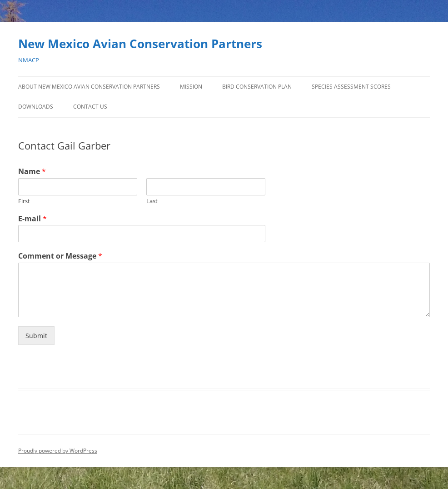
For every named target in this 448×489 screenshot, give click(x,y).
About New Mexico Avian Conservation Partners (89, 87)
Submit (36, 336)
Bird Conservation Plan (257, 87)
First (24, 201)
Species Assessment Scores (351, 87)
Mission (191, 87)
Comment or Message (60, 256)
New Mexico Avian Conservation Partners (140, 44)
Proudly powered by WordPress (58, 451)
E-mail (32, 219)
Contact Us (90, 107)
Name (32, 172)
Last (152, 201)
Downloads (36, 107)
